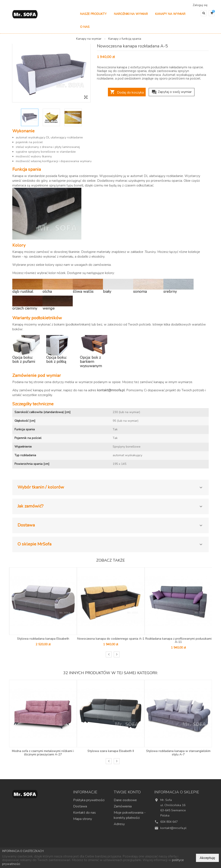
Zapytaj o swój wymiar (172, 94)
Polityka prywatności (89, 802)
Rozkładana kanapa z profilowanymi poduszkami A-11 (178, 642)
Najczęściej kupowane (132, 847)
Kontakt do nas (84, 815)
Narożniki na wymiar (131, 16)
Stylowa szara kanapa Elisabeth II (111, 753)
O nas (85, 29)
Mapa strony (83, 821)
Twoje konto (127, 794)
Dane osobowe (125, 802)
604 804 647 (169, 824)
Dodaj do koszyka (127, 94)
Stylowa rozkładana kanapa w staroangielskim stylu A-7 (178, 755)
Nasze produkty (93, 16)
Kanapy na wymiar (170, 16)
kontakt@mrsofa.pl (111, 392)
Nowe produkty (100, 847)
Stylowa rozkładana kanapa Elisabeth (43, 641)
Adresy (119, 826)
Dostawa (80, 808)
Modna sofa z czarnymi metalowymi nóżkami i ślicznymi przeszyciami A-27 (43, 755)
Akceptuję (207, 858)
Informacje (85, 794)
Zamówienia (123, 808)
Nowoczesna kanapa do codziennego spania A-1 (111, 641)
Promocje (77, 847)
